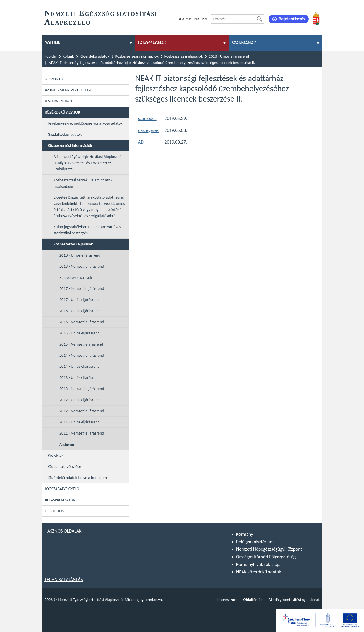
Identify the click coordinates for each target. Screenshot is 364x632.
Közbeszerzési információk (137, 56)
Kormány (245, 534)
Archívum (67, 444)
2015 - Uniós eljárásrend (80, 333)
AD (141, 142)
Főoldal (51, 56)
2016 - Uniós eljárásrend (80, 311)
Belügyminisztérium (255, 542)
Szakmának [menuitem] (244, 43)
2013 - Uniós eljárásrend (80, 378)
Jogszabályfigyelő (62, 489)
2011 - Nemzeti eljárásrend (82, 433)
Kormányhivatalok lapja (258, 564)
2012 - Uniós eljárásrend (80, 400)
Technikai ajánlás (64, 579)
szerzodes (147, 118)
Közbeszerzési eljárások (184, 56)
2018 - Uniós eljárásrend (229, 56)
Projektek (56, 455)
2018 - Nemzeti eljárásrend (82, 266)
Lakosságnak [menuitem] (152, 43)
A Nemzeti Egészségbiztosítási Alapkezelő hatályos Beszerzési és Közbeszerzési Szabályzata (87, 163)
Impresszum (228, 600)
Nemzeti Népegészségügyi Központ (269, 549)
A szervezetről (59, 101)
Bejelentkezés (292, 19)
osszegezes (148, 130)
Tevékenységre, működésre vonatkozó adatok (85, 123)
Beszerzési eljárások (76, 278)
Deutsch (185, 19)
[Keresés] (260, 19)
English (200, 19)
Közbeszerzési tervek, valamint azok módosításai (83, 183)
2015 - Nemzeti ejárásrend (81, 344)
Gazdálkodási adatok (65, 134)
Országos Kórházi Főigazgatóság (266, 557)
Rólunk (68, 56)
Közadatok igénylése (64, 467)
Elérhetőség (56, 511)
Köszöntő (54, 79)
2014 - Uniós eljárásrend (80, 366)
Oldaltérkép (253, 600)
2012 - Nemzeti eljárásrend (82, 411)
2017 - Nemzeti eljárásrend (82, 289)
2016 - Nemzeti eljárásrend (82, 322)
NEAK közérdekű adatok (259, 572)
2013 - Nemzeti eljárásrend (82, 389)
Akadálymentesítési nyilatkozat (294, 600)
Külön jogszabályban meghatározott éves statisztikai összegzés (87, 230)
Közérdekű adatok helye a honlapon (77, 478)
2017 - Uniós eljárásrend (80, 300)
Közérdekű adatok (95, 56)
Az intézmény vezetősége (68, 90)
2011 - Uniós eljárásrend (80, 422)
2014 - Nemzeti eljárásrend (82, 355)
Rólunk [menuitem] (52, 43)
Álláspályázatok (60, 500)
